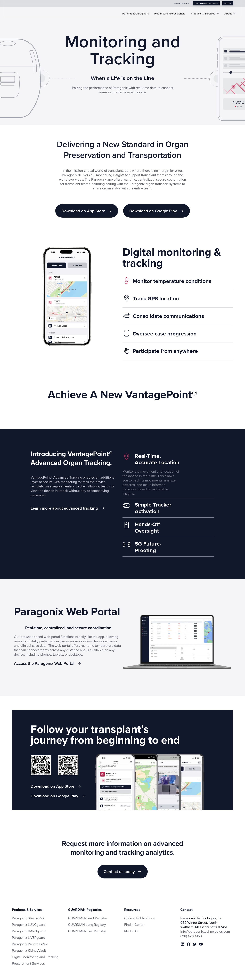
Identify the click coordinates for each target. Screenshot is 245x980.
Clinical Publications (139, 912)
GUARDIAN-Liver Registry (87, 925)
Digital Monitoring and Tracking (35, 951)
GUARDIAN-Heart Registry (87, 912)
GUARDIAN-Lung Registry (87, 919)
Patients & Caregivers (136, 14)
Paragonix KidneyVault (29, 945)
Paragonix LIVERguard (29, 932)
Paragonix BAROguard (29, 925)
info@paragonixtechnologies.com (205, 925)
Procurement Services (28, 958)
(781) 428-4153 (191, 930)
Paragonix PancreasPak (30, 938)
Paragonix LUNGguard (29, 919)
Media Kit (131, 925)
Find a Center (134, 919)
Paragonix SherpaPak (28, 912)
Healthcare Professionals (170, 14)
